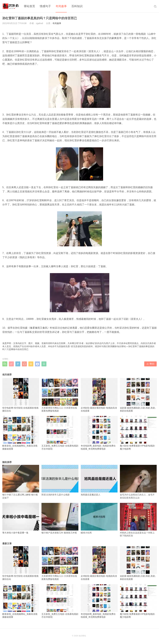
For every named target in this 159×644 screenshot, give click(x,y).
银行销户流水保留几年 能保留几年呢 (60, 518)
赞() (150, 364)
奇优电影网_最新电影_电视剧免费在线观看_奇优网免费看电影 (99, 433)
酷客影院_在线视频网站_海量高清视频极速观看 (21, 433)
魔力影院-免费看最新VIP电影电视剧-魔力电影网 (138, 433)
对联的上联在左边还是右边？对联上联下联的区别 (138, 520)
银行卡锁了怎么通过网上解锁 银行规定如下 (21, 482)
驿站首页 (30, 6)
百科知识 (77, 6)
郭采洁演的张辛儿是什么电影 (60, 480)
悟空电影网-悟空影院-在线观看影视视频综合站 (21, 395)
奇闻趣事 (61, 6)
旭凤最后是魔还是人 (99, 480)
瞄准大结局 (99, 518)
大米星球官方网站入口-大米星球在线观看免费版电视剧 (60, 395)
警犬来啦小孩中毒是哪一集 (21, 518)
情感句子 (45, 6)
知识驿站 (122, 346)
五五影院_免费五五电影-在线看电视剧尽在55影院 (60, 433)
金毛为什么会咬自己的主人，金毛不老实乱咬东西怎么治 (138, 482)
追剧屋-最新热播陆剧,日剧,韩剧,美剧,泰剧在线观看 (138, 395)
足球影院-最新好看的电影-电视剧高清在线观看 (99, 395)
